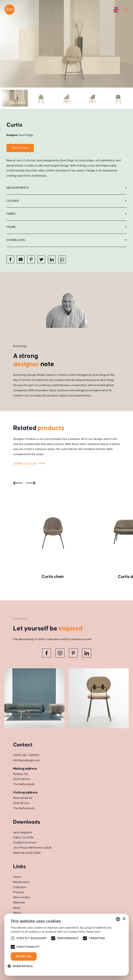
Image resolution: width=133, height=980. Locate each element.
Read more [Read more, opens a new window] (94, 932)
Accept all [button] (24, 956)
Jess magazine (23, 832)
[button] (22, 966)
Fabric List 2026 (23, 838)
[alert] (66, 945)
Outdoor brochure (25, 843)
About (17, 913)
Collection (20, 887)
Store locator (30, 464)
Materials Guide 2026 (27, 853)
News (17, 908)
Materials (19, 903)
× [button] (124, 919)
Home (17, 877)
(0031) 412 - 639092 (26, 755)
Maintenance (21, 882)
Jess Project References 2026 (32, 848)
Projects (18, 892)
